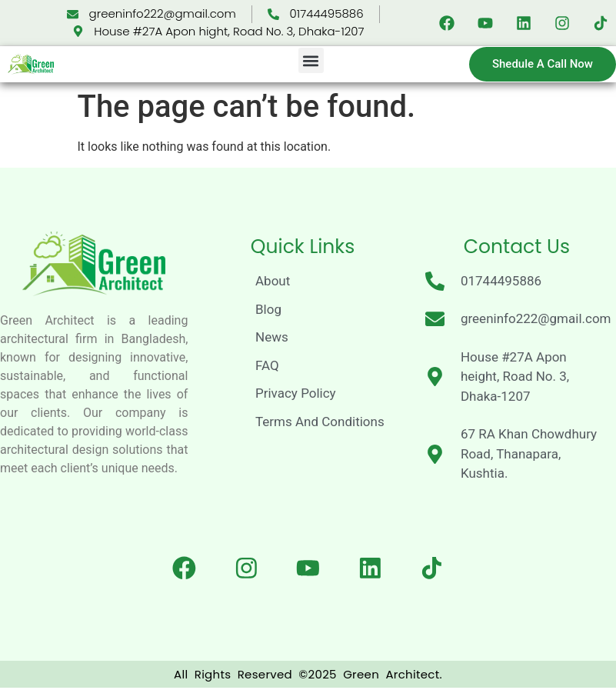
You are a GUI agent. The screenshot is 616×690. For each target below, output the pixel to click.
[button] (311, 60)
